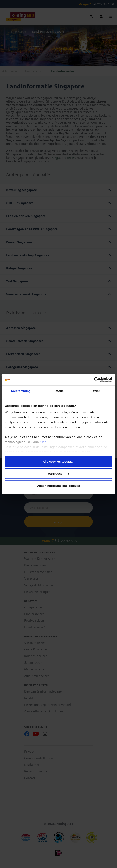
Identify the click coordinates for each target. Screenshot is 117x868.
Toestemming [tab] (21, 391)
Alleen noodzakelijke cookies (58, 486)
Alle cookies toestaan (58, 461)
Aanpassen (59, 473)
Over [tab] (96, 391)
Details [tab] (58, 391)
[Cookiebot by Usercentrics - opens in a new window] (94, 380)
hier (43, 442)
